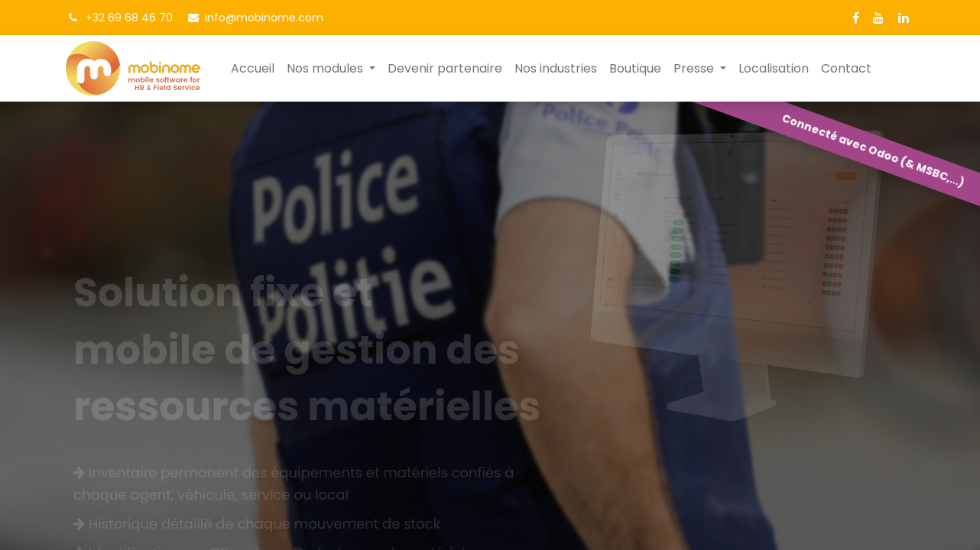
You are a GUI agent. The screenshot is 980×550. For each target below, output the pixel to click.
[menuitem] (253, 69)
